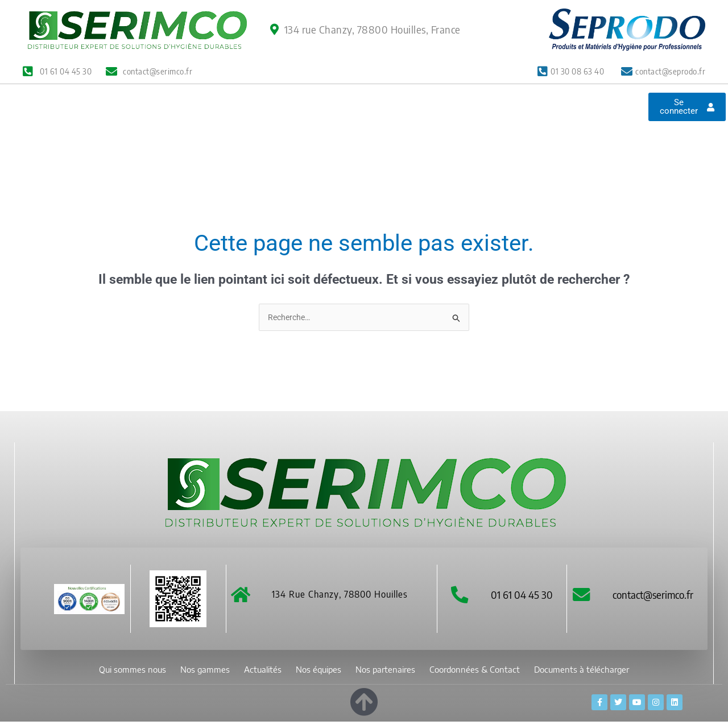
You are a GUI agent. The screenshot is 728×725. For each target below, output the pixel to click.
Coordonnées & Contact (525, 125)
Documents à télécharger (342, 151)
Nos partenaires (419, 125)
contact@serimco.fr (656, 597)
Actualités (272, 125)
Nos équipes (340, 125)
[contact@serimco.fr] (583, 597)
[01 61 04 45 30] (459, 597)
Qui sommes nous (121, 125)
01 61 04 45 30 (523, 597)
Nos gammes (203, 125)
